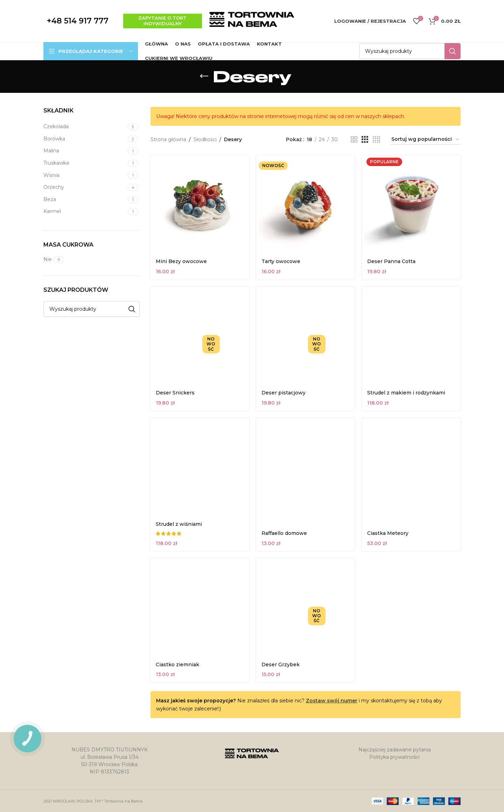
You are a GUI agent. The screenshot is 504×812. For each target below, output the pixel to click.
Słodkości (205, 139)
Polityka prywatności (394, 757)
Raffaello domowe (284, 533)
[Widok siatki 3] (365, 140)
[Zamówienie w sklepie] (426, 140)
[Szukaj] (410, 51)
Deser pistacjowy (283, 393)
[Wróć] (204, 76)
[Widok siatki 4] (376, 140)
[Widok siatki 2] (354, 140)
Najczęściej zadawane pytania (395, 750)
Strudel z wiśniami (179, 524)
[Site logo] (252, 21)
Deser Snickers (175, 393)
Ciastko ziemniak (177, 665)
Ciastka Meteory (388, 533)
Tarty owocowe (281, 261)
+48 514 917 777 (78, 21)
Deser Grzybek (281, 665)
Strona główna (168, 139)
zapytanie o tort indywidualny (162, 21)
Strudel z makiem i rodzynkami (406, 393)
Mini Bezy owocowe (181, 261)
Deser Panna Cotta (391, 261)
